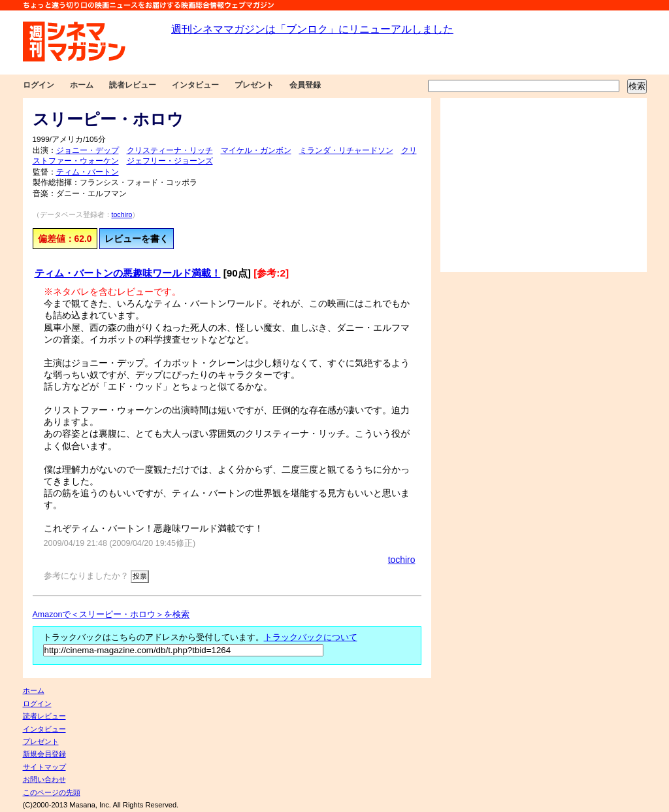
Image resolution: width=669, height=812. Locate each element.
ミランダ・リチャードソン (346, 150)
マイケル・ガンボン (256, 150)
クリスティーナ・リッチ (170, 150)
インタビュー (195, 85)
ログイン (39, 85)
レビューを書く (137, 239)
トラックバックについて (311, 637)
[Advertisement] (544, 185)
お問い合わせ (44, 779)
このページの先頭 (52, 792)
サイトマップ (44, 767)
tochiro (122, 214)
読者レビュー (133, 85)
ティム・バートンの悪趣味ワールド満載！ (128, 273)
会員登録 (305, 85)
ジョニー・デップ (88, 150)
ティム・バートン (88, 172)
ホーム (82, 85)
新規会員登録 (44, 754)
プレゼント (254, 85)
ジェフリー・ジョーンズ (170, 161)
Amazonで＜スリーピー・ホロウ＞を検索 (111, 615)
